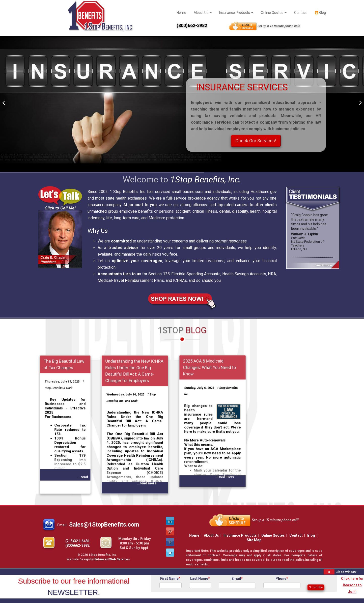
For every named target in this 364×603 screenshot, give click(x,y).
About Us (203, 13)
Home (181, 13)
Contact (300, 13)
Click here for (352, 585)
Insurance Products (236, 13)
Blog (320, 13)
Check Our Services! (256, 141)
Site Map (254, 540)
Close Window (346, 572)
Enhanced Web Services (112, 559)
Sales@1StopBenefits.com (104, 525)
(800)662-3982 (77, 545)
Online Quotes (274, 13)
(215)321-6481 (77, 541)
